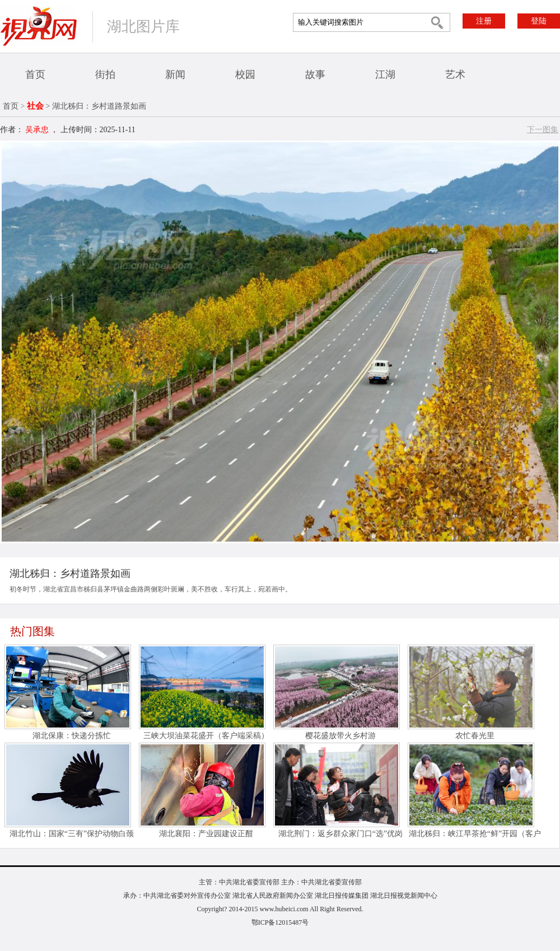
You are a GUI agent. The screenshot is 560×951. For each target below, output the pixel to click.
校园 (245, 74)
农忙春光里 (475, 736)
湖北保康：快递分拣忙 (72, 736)
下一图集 (543, 130)
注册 (484, 21)
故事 (315, 74)
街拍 (105, 74)
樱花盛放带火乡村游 (340, 736)
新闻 (175, 74)
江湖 (385, 74)
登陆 (539, 21)
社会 (35, 106)
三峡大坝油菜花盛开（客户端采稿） (206, 736)
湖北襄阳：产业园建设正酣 (206, 834)
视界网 (39, 26)
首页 (35, 74)
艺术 (455, 74)
